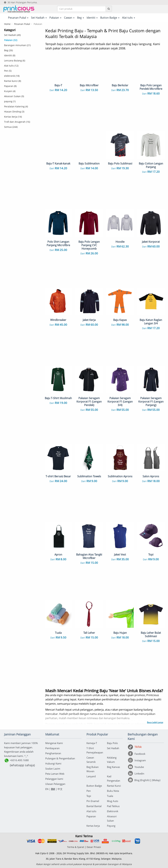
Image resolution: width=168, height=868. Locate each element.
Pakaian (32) (11, 40)
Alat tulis (91, 811)
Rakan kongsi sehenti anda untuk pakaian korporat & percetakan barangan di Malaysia (84, 864)
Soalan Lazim (53, 769)
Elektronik (113, 811)
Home (7, 24)
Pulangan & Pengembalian (60, 758)
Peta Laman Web (55, 774)
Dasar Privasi (94, 847)
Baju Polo (112, 743)
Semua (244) (11, 127)
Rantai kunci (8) (13, 81)
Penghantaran (53, 753)
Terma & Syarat (76, 847)
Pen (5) (8, 71)
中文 (60, 789)
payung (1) (10, 101)
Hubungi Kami (53, 763)
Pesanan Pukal (22, 24)
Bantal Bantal (94, 806)
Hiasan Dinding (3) (14, 112)
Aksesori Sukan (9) (14, 96)
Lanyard (91, 776)
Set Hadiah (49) (12, 35)
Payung (111, 826)
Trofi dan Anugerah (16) (17, 122)
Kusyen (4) (10, 91)
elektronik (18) (12, 76)
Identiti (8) (10, 55)
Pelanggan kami (54, 779)
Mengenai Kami (54, 743)
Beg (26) (8, 50)
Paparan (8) (10, 86)
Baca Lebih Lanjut (155, 722)
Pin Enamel (93, 801)
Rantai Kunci (114, 786)
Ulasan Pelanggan (55, 784)
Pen (89, 791)
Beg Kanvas (113, 767)
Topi (89, 796)
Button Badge (94, 786)
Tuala (110, 796)
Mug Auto (113, 801)
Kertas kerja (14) (13, 117)
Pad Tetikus (113, 806)
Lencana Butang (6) (15, 61)
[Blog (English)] (139, 780)
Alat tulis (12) (11, 66)
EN (47, 789)
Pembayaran (52, 748)
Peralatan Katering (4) (16, 106)
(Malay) (156, 780)
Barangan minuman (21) (17, 45)
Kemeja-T (92, 743)
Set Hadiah (113, 748)
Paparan (91, 816)
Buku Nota (113, 791)
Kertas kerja (93, 826)
